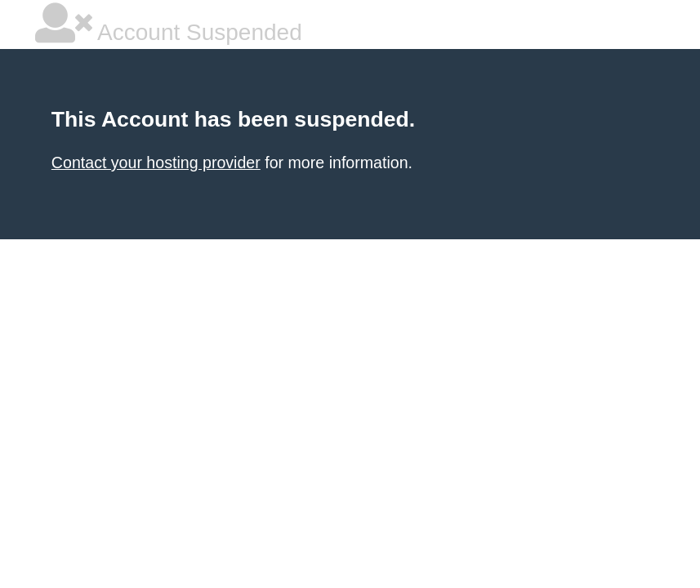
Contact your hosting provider (156, 163)
